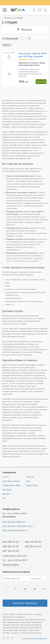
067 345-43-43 (11, 551)
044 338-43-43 (11, 542)
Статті (6, 477)
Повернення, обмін (11, 485)
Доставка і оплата (11, 481)
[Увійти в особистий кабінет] (34, 10)
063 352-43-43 (33, 546)
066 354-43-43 (11, 546)
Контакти (7, 490)
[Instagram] (15, 589)
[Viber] (35, 589)
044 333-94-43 (33, 542)
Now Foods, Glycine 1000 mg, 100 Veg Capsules (33, 55)
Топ (4, 498)
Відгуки (32, 59)
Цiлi (28, 481)
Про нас (30, 477)
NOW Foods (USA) (26, 69)
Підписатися (36, 579)
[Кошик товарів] (45, 10)
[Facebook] (6, 589)
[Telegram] (44, 589)
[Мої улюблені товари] (40, 10)
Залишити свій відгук (25, 603)
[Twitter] (25, 589)
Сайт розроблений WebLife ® (35, 639)
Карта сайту (32, 485)
